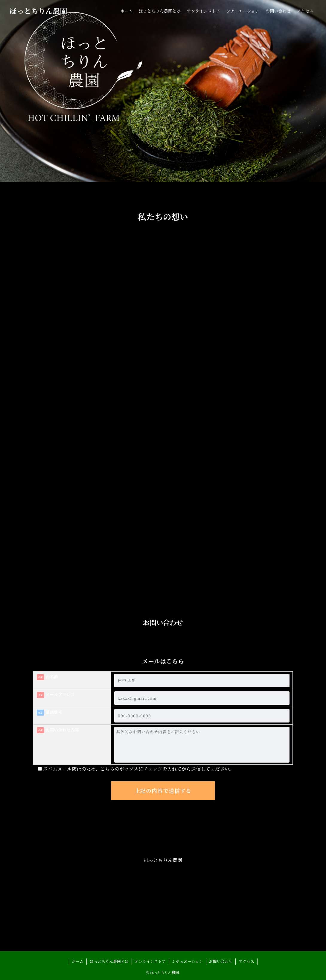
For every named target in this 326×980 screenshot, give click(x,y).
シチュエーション (188, 961)
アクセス (246, 961)
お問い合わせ (221, 961)
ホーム (78, 961)
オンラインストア (150, 961)
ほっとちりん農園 (38, 11)
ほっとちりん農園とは (109, 961)
